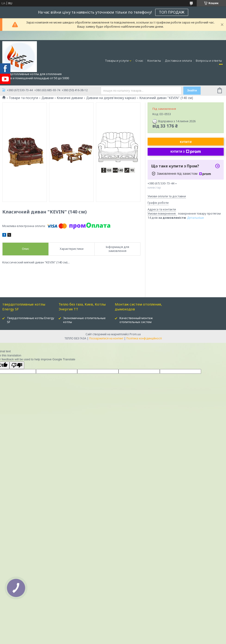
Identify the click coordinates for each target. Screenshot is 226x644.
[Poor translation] (17, 365)
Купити (186, 142)
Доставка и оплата (178, 61)
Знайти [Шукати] (192, 90)
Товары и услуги (117, 61)
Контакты (154, 61)
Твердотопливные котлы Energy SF (31, 320)
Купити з (186, 152)
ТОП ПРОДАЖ (172, 12)
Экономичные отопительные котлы (84, 320)
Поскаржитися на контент (106, 338)
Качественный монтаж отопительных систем (136, 320)
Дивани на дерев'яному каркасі (111, 98)
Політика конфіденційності (144, 338)
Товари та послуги (23, 98)
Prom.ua (135, 334)
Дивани (48, 98)
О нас (139, 61)
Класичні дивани (70, 98)
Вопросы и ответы (209, 61)
